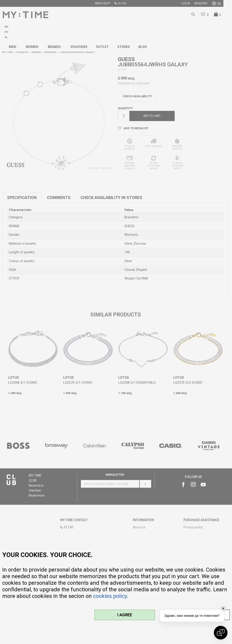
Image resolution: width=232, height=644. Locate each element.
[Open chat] (221, 633)
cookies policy (110, 596)
